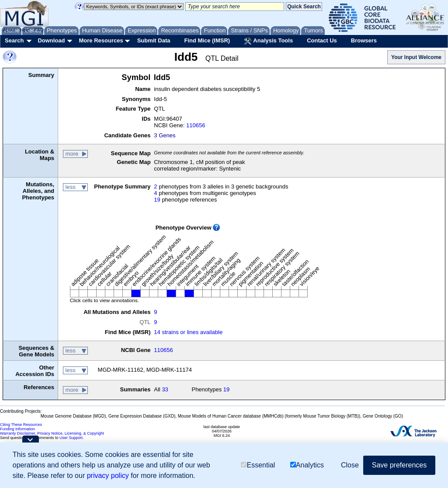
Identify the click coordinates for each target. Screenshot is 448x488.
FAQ (39, 30)
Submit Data (154, 40)
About (9, 30)
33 (165, 389)
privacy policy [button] (108, 476)
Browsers (364, 40)
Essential (258, 465)
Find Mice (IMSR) (207, 40)
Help (25, 30)
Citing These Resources (21, 425)
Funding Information (17, 429)
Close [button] (350, 465)
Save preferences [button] (399, 465)
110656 (196, 125)
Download (51, 40)
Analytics (307, 465)
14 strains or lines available (188, 332)
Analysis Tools (268, 41)
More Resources (101, 40)
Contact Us (322, 40)
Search (14, 40)
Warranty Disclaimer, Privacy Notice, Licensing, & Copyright (52, 433)
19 (157, 200)
